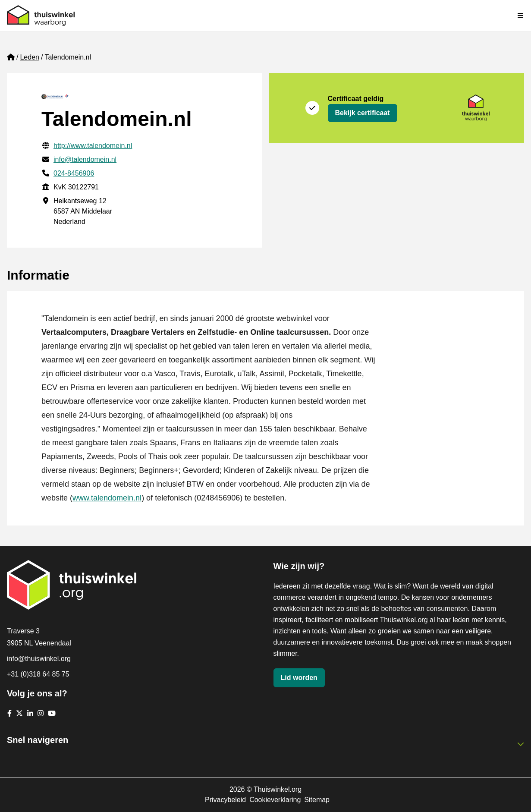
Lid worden (299, 678)
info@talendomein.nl (85, 159)
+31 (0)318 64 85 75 (38, 674)
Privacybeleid (225, 800)
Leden (30, 57)
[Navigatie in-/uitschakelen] (521, 16)
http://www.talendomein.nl (93, 146)
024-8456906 (74, 173)
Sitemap (317, 800)
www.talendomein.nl (107, 498)
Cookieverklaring (275, 800)
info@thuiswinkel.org (39, 659)
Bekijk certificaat (363, 113)
